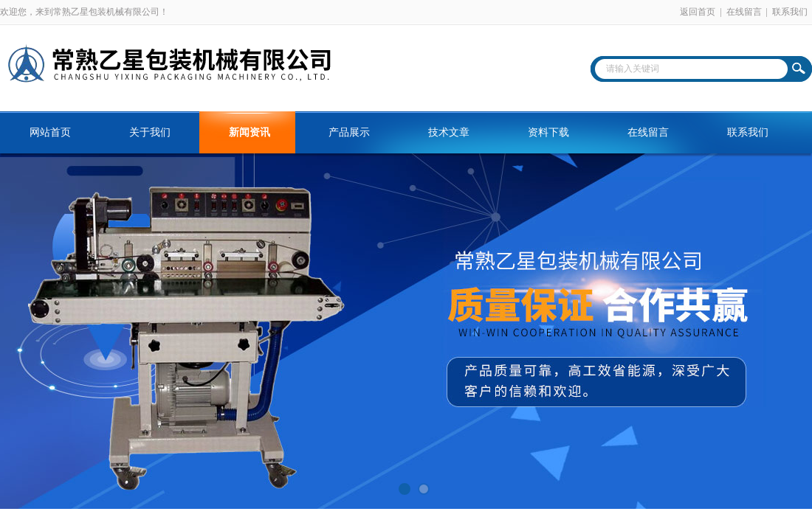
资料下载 (548, 132)
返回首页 (698, 12)
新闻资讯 (250, 132)
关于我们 (150, 132)
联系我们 (790, 12)
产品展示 (349, 132)
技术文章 (449, 132)
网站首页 (50, 132)
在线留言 (744, 12)
